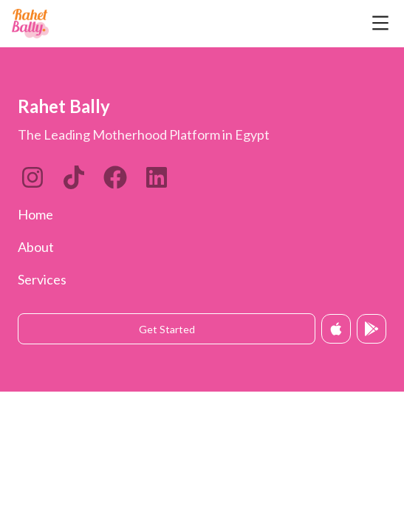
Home (35, 214)
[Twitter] (115, 177)
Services (42, 279)
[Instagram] (32, 177)
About (36, 247)
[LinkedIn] (74, 177)
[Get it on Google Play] (372, 329)
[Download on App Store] (336, 329)
